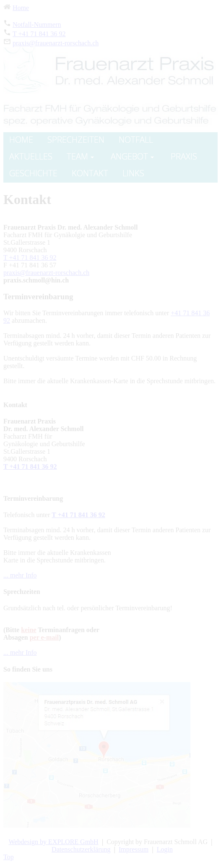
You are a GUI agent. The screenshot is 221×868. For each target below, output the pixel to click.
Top (9, 857)
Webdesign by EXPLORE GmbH (53, 842)
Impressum (134, 849)
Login (165, 849)
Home (21, 8)
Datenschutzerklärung (81, 849)
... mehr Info (20, 575)
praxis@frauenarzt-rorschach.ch (56, 43)
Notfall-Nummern (37, 25)
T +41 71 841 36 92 (39, 34)
